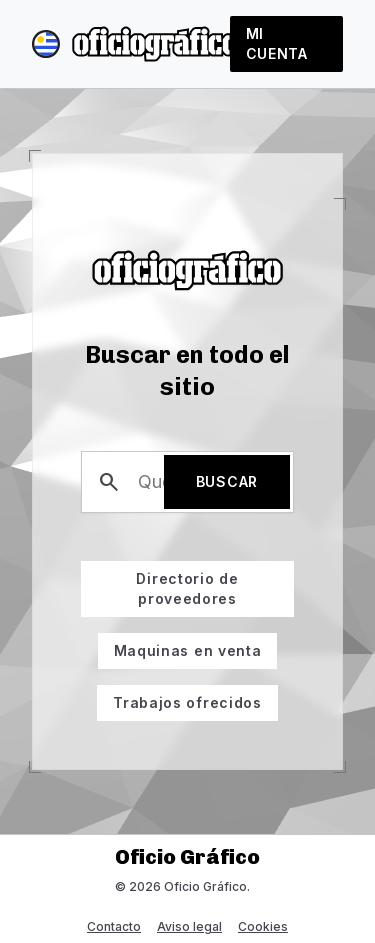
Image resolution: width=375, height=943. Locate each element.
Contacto (114, 926)
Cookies (263, 926)
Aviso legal (189, 926)
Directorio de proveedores (160, 584)
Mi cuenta (277, 43)
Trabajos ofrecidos (179, 698)
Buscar (227, 481)
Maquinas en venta (180, 646)
